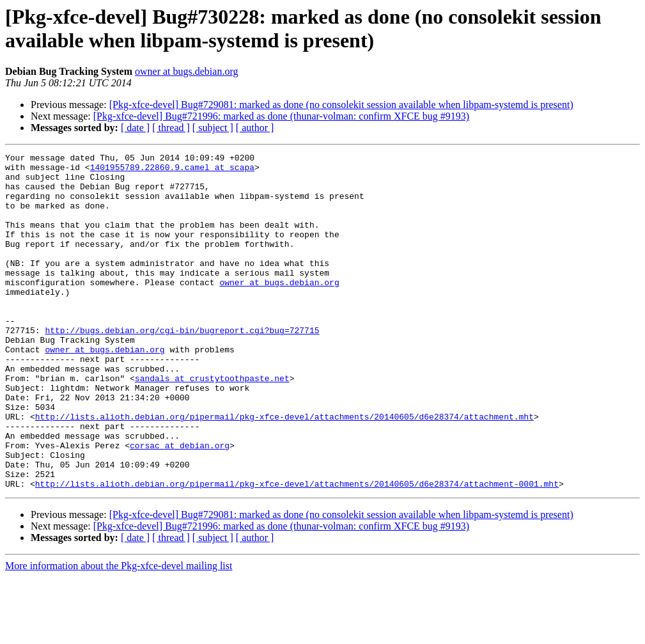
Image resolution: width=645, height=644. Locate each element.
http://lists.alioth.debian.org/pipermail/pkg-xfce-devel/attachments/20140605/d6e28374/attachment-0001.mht (297, 551)
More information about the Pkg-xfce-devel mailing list (119, 633)
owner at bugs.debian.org (186, 71)
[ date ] (135, 128)
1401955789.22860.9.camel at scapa (172, 171)
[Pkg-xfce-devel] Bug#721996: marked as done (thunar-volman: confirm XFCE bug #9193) (281, 116)
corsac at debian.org (180, 505)
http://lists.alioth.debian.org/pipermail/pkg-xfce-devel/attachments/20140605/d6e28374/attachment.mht (284, 470)
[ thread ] (171, 128)
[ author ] (255, 128)
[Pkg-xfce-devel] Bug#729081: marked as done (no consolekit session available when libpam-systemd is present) (341, 105)
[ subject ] (213, 128)
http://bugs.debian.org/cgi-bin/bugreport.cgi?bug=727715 (182, 366)
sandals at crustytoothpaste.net (212, 424)
